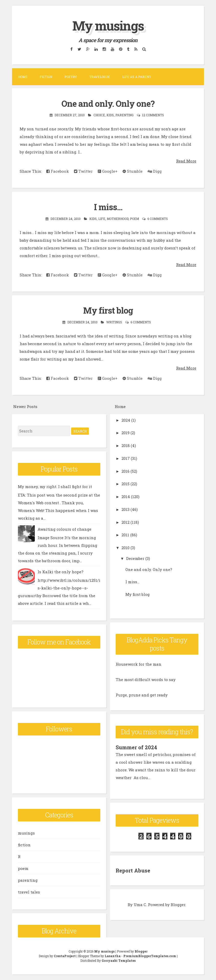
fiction (24, 845)
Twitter (83, 171)
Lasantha (113, 956)
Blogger (178, 905)
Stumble (133, 171)
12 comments (153, 115)
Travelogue (100, 77)
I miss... (108, 207)
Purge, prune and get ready (142, 695)
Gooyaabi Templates (119, 960)
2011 (125, 535)
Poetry (71, 77)
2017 (126, 458)
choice (99, 115)
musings (26, 833)
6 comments (158, 219)
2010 (126, 548)
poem (134, 219)
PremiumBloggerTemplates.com (150, 956)
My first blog (108, 310)
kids (110, 115)
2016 (126, 471)
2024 (126, 420)
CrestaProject (65, 956)
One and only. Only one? (108, 103)
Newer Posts (25, 406)
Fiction (46, 77)
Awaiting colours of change (64, 529)
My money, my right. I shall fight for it (55, 487)
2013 (126, 509)
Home (23, 77)
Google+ (108, 171)
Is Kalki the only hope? (61, 572)
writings (114, 322)
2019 (126, 433)
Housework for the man (139, 664)
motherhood (118, 219)
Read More (186, 161)
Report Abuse (133, 870)
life (102, 219)
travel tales (29, 892)
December (135, 558)
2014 (126, 497)
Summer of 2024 (136, 747)
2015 (126, 484)
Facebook (58, 171)
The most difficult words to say (146, 680)
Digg (155, 171)
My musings (108, 26)
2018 (126, 445)
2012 (126, 522)
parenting (125, 115)
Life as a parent (137, 77)
